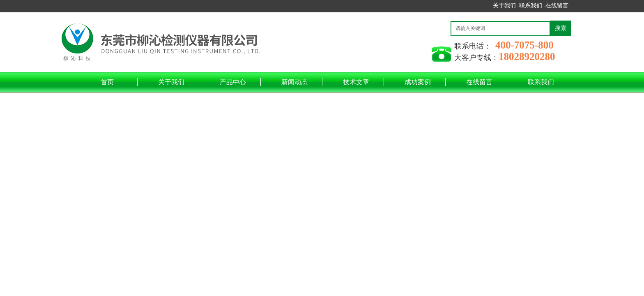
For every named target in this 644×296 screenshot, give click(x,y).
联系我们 (541, 82)
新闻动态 (294, 82)
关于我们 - (506, 6)
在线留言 (557, 6)
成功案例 (418, 82)
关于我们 (171, 82)
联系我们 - (532, 6)
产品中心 (233, 82)
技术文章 (356, 82)
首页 (107, 82)
